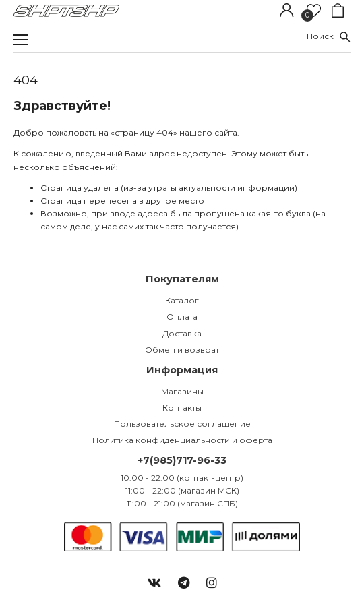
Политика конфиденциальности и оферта (182, 440)
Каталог (182, 300)
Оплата (182, 317)
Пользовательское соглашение (182, 424)
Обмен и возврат (182, 350)
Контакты (182, 408)
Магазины (182, 391)
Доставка (182, 333)
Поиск (329, 36)
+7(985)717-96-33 (182, 460)
